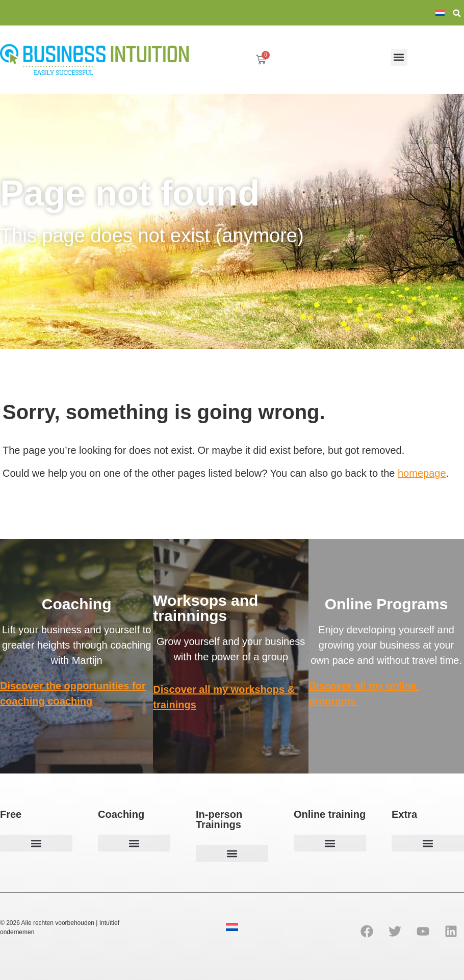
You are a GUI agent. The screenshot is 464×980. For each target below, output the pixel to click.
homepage (422, 473)
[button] (457, 13)
